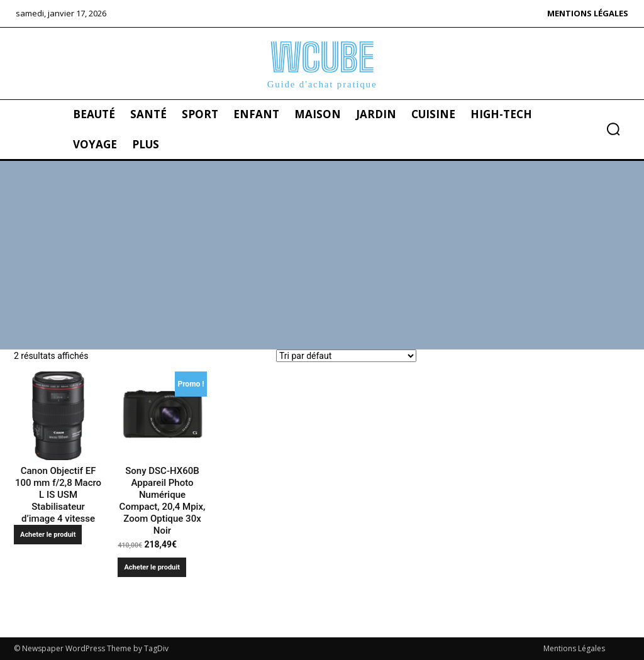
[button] (613, 129)
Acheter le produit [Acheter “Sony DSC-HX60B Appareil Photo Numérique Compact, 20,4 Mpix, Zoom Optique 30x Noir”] (152, 567)
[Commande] (346, 356)
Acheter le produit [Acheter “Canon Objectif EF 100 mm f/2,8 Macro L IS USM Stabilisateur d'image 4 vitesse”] (48, 535)
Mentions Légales (574, 648)
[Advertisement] (322, 255)
